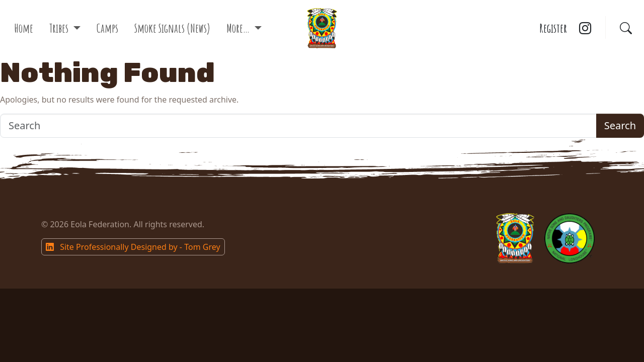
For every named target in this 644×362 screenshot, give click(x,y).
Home (24, 28)
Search (620, 125)
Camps (107, 28)
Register (553, 28)
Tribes (60, 28)
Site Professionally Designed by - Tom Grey (133, 247)
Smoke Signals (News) (172, 28)
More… (239, 28)
